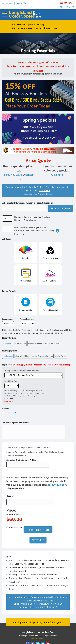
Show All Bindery (20, 343)
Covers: (5, 409)
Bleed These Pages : (12, 381)
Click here (57, 175)
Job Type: (6, 239)
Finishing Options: (10, 351)
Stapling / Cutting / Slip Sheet (42, 356)
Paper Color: (7, 319)
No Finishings (8, 356)
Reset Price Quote (60, 208)
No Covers (22, 412)
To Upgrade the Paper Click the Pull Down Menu (22, 370)
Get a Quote (8, 3)
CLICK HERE (45, 190)
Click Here (9, 401)
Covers (9, 412)
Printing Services (45, 194)
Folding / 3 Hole (61, 356)
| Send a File (20, 3)
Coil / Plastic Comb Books (37, 343)
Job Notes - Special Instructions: (16, 423)
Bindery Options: (9, 338)
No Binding (7, 343)
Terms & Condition (38, 623)
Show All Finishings (22, 356)
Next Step (38, 524)
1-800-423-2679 (65, 3)
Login (61, 6)
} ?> (34, 375)
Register (70, 6)
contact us (48, 585)
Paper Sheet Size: (27, 319)
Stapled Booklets (55, 343)
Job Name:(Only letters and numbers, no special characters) (27, 203)
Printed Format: (9, 291)
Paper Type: (36, 365)
